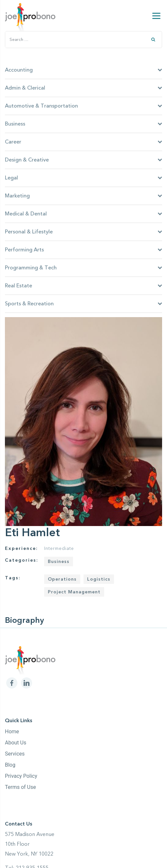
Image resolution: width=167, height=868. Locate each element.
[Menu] (156, 16)
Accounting (83, 70)
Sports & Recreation (83, 304)
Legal (83, 178)
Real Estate (83, 286)
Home (12, 732)
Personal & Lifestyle (83, 232)
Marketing (83, 196)
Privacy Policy (21, 776)
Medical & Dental (83, 214)
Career (83, 142)
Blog (10, 765)
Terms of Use (20, 787)
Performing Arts (83, 250)
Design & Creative (83, 160)
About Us (16, 743)
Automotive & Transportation (83, 106)
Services (15, 754)
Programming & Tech (83, 268)
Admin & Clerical (83, 88)
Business (83, 124)
